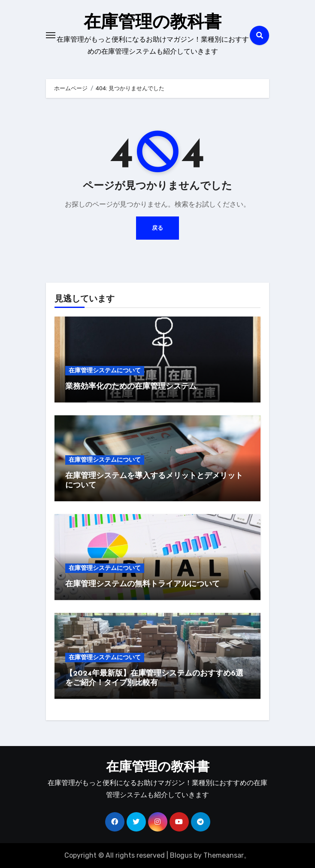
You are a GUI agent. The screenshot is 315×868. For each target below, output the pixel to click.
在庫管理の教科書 (153, 23)
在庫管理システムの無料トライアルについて (142, 584)
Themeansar (224, 855)
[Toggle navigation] (51, 35)
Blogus (181, 855)
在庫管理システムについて (105, 370)
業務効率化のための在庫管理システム (131, 387)
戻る (157, 228)
